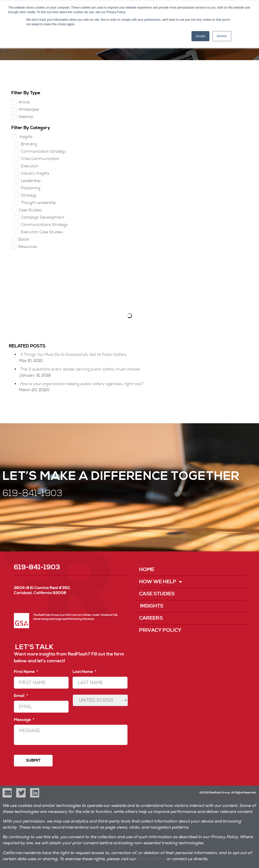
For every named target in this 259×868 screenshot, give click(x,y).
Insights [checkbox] (25, 137)
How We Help (161, 582)
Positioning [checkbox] (31, 188)
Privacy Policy (160, 630)
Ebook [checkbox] (24, 239)
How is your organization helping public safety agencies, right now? (82, 384)
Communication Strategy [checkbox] (44, 151)
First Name (26, 672)
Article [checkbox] (24, 102)
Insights (151, 606)
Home (147, 570)
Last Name (84, 672)
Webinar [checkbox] (26, 117)
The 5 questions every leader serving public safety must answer (80, 369)
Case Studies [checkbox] (30, 210)
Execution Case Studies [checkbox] (42, 232)
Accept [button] (200, 36)
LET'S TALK (34, 647)
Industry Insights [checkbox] (35, 173)
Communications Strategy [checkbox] (44, 225)
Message (24, 720)
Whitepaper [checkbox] (29, 110)
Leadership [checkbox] (31, 181)
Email (21, 696)
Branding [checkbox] (29, 144)
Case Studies (157, 594)
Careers (151, 618)
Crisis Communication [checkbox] (40, 159)
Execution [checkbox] (30, 166)
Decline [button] (222, 36)
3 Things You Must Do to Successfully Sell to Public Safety (73, 355)
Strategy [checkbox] (29, 195)
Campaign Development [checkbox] (43, 217)
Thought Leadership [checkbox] (38, 203)
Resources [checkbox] (28, 247)
